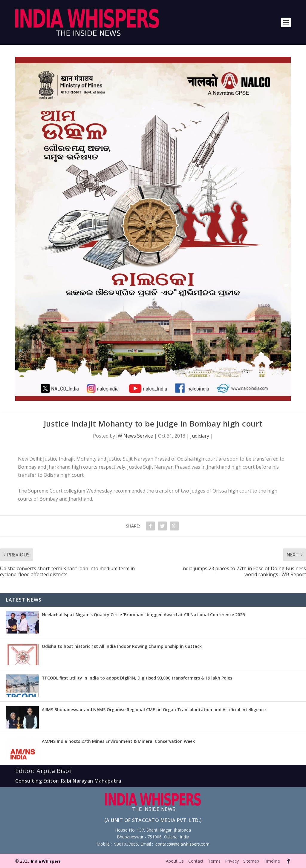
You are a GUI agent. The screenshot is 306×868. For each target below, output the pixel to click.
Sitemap (251, 861)
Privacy (232, 861)
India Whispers (46, 861)
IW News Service (135, 436)
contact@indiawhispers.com (182, 844)
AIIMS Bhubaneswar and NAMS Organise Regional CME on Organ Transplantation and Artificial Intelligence (154, 710)
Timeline (272, 861)
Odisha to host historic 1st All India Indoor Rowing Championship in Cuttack (122, 646)
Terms (214, 861)
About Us (175, 861)
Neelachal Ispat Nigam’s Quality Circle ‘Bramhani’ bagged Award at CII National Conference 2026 (143, 615)
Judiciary (200, 436)
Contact (196, 861)
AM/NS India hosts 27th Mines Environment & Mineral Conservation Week (118, 741)
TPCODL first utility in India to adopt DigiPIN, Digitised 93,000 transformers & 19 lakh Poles (137, 678)
